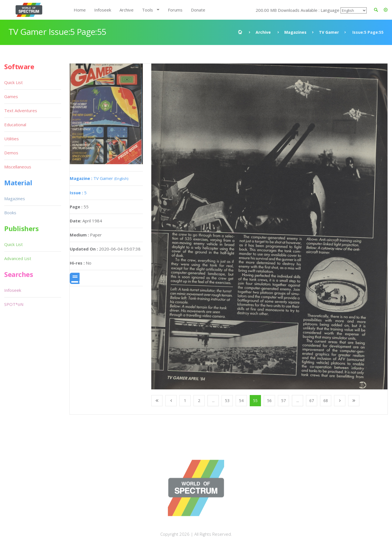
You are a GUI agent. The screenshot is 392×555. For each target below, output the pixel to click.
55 (255, 401)
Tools (147, 10)
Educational (15, 125)
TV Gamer (329, 32)
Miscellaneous (18, 167)
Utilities (12, 139)
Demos (11, 153)
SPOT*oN (14, 304)
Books (10, 213)
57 (283, 401)
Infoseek (103, 10)
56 (269, 401)
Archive (127, 10)
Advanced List (18, 258)
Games (11, 96)
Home (80, 10)
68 (326, 401)
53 (227, 401)
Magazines (295, 32)
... (213, 401)
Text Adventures (21, 110)
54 (241, 401)
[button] (386, 10)
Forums (175, 10)
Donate (198, 10)
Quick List (13, 82)
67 (312, 401)
